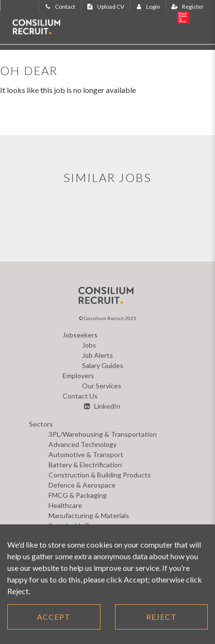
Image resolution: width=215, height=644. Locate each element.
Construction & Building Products (100, 475)
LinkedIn (101, 406)
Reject (161, 617)
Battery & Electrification (85, 465)
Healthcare (65, 505)
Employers (78, 376)
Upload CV (105, 7)
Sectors (41, 424)
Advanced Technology (83, 444)
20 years (193, 18)
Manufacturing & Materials (89, 515)
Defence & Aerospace (82, 485)
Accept (54, 617)
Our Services (102, 386)
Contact (59, 7)
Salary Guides (103, 365)
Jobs (89, 345)
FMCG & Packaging (78, 495)
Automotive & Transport (86, 454)
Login (147, 7)
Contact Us (80, 396)
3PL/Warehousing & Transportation (103, 434)
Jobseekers (80, 335)
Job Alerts (98, 355)
